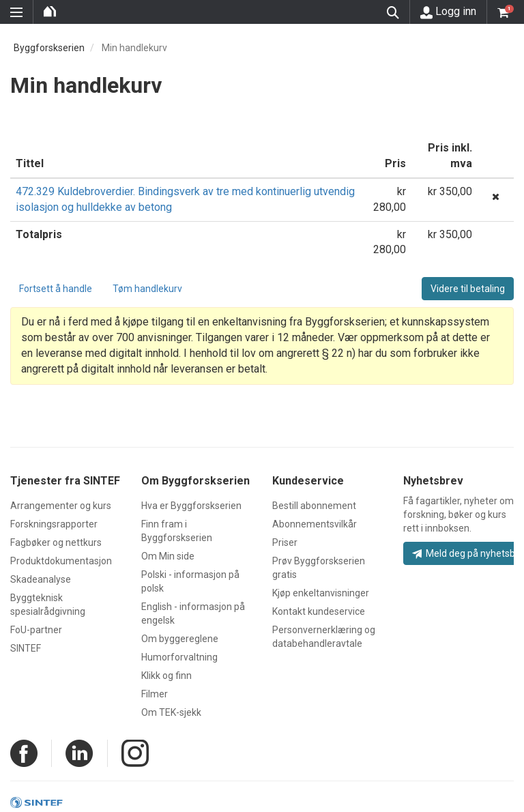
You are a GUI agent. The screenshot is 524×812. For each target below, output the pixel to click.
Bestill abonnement (314, 506)
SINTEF (26, 648)
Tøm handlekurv (147, 289)
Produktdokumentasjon (61, 561)
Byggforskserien (49, 48)
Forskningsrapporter (54, 524)
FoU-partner (36, 630)
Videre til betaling (468, 289)
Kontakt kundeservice (319, 611)
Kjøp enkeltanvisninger (321, 593)
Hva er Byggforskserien (191, 506)
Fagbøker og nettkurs (56, 542)
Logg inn (448, 12)
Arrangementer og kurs (61, 506)
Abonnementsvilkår (315, 524)
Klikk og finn (166, 676)
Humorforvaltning (179, 657)
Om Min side (168, 556)
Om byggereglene (180, 639)
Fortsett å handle (56, 289)
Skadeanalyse (41, 579)
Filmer (155, 694)
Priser (285, 542)
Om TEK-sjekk (171, 712)
